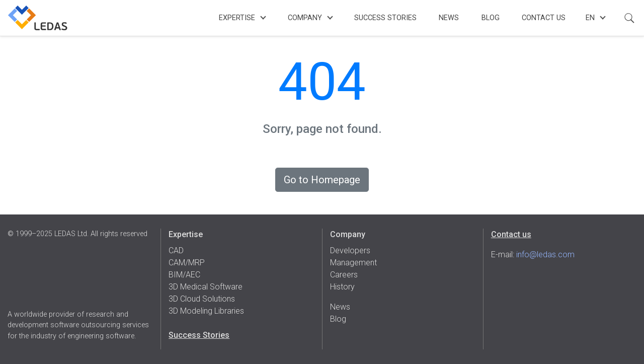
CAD (176, 250)
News (449, 18)
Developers (350, 250)
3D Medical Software (206, 287)
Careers (344, 275)
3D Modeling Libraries (206, 311)
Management (353, 263)
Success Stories (385, 18)
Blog (491, 18)
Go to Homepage (322, 180)
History (342, 287)
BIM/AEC (184, 275)
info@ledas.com (545, 254)
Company (305, 18)
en (590, 18)
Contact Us (544, 18)
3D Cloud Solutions (202, 299)
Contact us (511, 234)
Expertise (237, 18)
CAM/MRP (187, 263)
